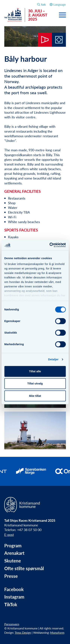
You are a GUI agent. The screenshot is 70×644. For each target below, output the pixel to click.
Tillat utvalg (35, 383)
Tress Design (23, 632)
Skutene (13, 561)
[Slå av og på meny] (62, 15)
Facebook (14, 589)
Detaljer (53, 359)
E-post (9, 535)
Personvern (12, 624)
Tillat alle (35, 371)
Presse (11, 576)
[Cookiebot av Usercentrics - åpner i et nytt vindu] (50, 245)
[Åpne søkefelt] (42, 4)
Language (58, 4)
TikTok (11, 604)
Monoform (57, 632)
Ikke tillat (35, 396)
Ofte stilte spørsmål (24, 568)
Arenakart (14, 553)
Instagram (14, 597)
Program (13, 546)
